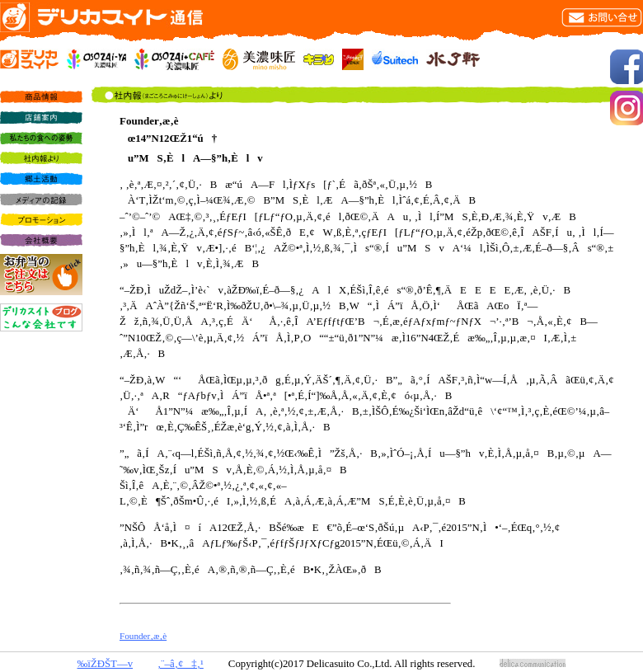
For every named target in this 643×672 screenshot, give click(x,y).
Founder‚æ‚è (143, 636)
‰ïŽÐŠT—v (106, 664)
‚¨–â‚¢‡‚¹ (181, 664)
